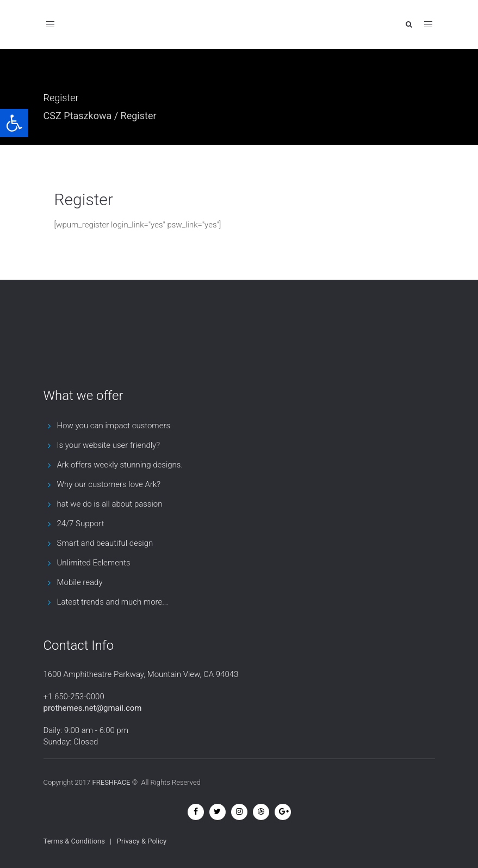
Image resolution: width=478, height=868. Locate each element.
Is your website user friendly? (109, 445)
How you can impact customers (114, 426)
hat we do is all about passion (110, 504)
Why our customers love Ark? (109, 484)
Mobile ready (80, 582)
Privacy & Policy (142, 841)
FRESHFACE (111, 782)
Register (84, 199)
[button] (14, 123)
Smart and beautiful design (105, 543)
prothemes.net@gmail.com (93, 708)
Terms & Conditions (74, 841)
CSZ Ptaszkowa (78, 116)
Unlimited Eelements (94, 563)
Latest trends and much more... (113, 602)
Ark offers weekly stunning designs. (120, 465)
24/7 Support (81, 524)
